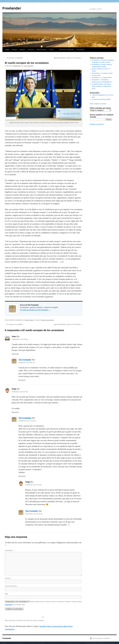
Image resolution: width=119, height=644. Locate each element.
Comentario (9, 550)
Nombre (8, 578)
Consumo (31, 50)
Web (6, 594)
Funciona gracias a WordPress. (101, 638)
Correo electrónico (11, 586)
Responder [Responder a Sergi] (15, 412)
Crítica (51, 50)
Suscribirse (80, 50)
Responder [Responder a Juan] (15, 354)
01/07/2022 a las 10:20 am (34, 514)
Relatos (14, 50)
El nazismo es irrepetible (14, 58)
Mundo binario (42, 50)
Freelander (12, 8)
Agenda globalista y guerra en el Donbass (68, 58)
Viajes (7, 50)
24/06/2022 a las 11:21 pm (27, 421)
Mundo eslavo (29, 320)
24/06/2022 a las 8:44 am (20, 392)
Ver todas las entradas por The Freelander (35, 310)
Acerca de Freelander (66, 50)
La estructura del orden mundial (101, 99)
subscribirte (9, 605)
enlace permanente (48, 320)
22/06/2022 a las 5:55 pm (20, 339)
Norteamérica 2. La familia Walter (102, 78)
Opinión (22, 50)
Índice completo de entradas (98, 104)
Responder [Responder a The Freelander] (22, 380)
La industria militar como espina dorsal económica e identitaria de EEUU (101, 86)
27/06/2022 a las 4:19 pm (33, 485)
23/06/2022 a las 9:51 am (27, 363)
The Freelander (28, 66)
